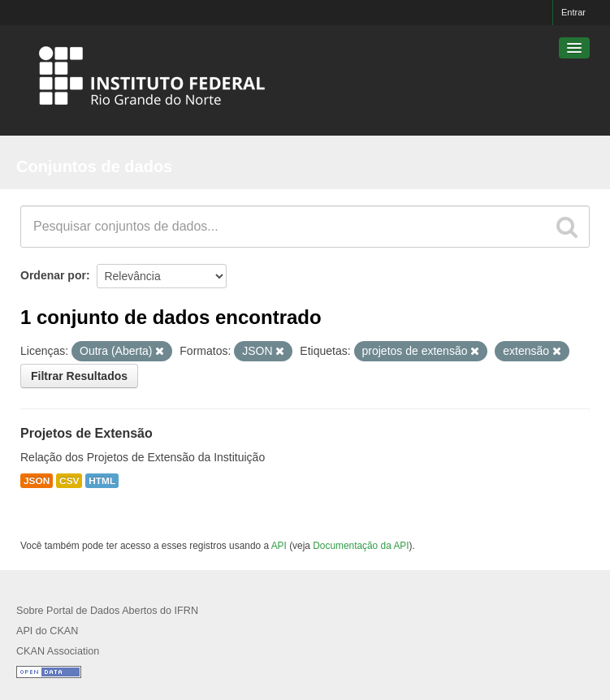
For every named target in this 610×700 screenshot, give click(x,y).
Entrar (573, 12)
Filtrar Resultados (79, 376)
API (279, 546)
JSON (37, 481)
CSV (69, 481)
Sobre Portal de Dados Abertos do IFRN (107, 611)
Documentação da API (361, 546)
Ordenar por (53, 275)
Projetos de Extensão (87, 433)
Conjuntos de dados (94, 166)
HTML (102, 481)
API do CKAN (47, 631)
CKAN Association (58, 651)
